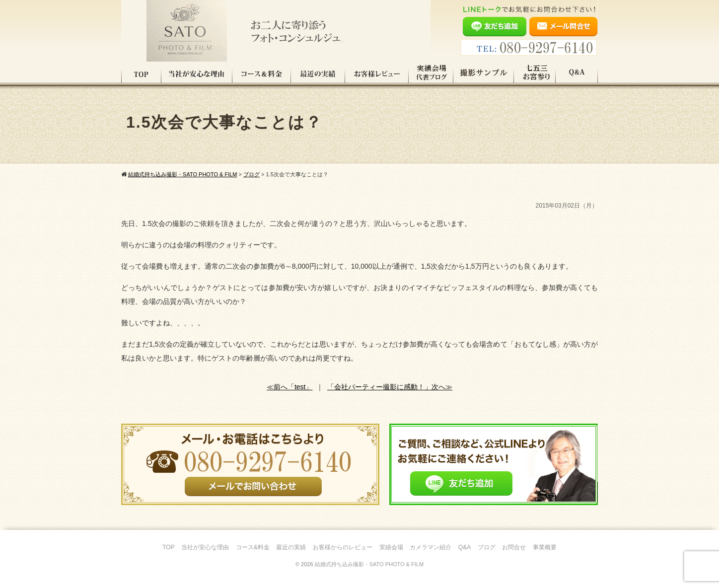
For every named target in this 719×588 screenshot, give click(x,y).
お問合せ (514, 547)
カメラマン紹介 (431, 547)
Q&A (577, 74)
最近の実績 (318, 74)
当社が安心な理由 (197, 74)
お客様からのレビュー (343, 547)
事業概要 (545, 547)
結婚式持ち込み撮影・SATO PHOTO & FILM (369, 564)
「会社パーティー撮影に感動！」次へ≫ (390, 387)
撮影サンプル (484, 74)
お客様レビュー (377, 74)
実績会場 (391, 547)
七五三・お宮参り (535, 74)
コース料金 (262, 74)
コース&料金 (253, 547)
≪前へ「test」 (290, 387)
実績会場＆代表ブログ (431, 74)
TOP (141, 74)
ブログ (487, 547)
